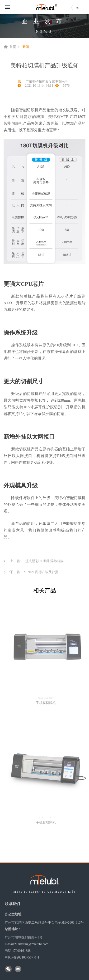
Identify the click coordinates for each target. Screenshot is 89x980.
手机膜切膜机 (47, 703)
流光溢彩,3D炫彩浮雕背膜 (44, 561)
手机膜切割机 (47, 823)
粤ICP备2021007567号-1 (22, 957)
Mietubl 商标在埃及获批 (41, 572)
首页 (13, 47)
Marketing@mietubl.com (32, 944)
